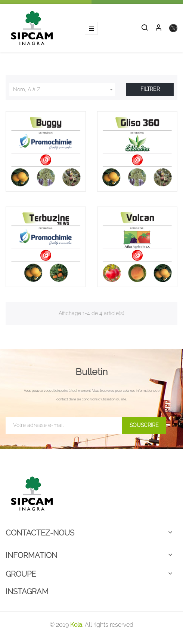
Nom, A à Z (64, 89)
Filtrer (150, 89)
